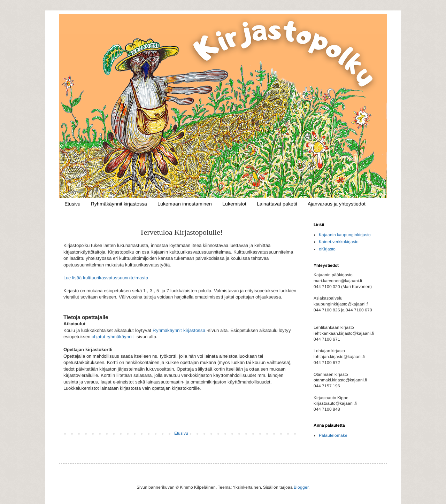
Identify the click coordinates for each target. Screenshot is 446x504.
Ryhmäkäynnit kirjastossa (119, 204)
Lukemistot (234, 204)
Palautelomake (333, 435)
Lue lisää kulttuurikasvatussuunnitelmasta (106, 278)
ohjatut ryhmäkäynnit (113, 337)
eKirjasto (327, 249)
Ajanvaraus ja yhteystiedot (337, 204)
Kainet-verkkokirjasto (339, 242)
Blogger (301, 487)
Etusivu (72, 204)
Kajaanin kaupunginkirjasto (345, 235)
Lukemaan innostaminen (185, 204)
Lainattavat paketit (277, 204)
